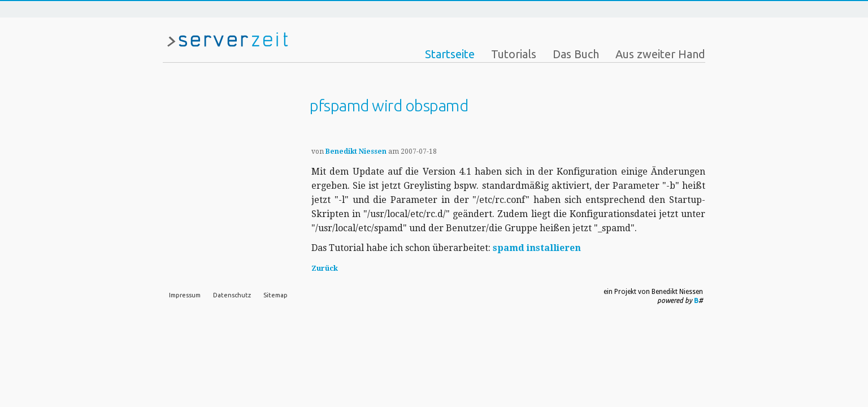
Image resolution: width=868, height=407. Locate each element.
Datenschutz (232, 295)
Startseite (450, 54)
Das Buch (576, 54)
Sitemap (275, 295)
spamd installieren (537, 248)
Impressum (185, 295)
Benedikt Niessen (356, 151)
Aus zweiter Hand (660, 54)
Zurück (325, 268)
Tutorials (514, 54)
